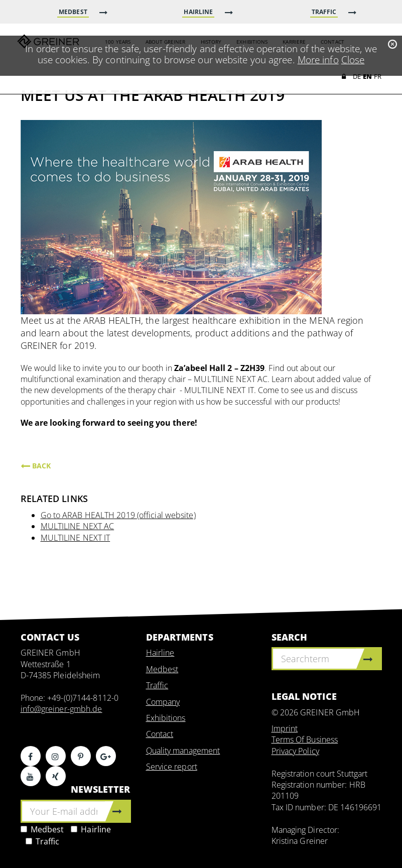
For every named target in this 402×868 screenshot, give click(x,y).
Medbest (42, 829)
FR (378, 77)
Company (163, 702)
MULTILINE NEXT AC (78, 526)
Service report (172, 767)
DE (357, 77)
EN (367, 77)
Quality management (183, 751)
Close (353, 59)
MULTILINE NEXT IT (76, 538)
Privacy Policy (295, 751)
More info (318, 59)
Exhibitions (166, 718)
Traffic (43, 841)
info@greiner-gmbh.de (61, 709)
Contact (160, 734)
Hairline (91, 829)
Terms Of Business (305, 739)
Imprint (285, 728)
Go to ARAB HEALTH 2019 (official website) (118, 515)
